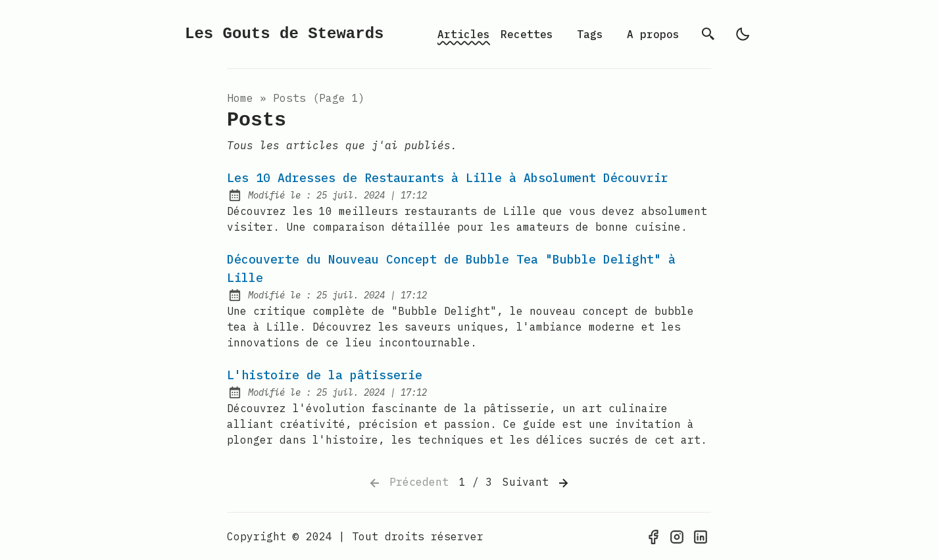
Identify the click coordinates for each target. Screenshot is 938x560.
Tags (590, 34)
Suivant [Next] (537, 483)
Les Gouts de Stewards (284, 34)
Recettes (527, 34)
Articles (464, 34)
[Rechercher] (708, 34)
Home (240, 98)
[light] (743, 34)
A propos (653, 34)
